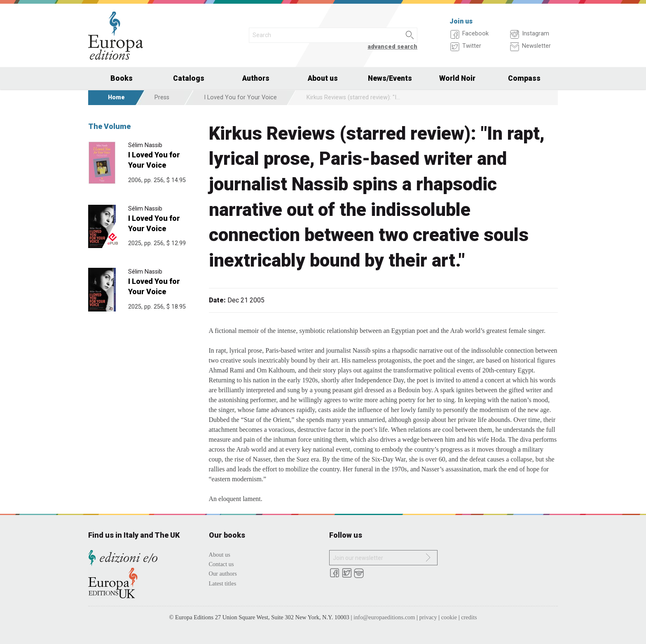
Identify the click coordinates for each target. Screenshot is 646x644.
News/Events (390, 78)
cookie (449, 617)
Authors (256, 78)
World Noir (457, 78)
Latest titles (223, 583)
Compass (524, 78)
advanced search (392, 47)
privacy (428, 617)
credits (469, 617)
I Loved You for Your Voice (240, 97)
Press (162, 97)
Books (122, 78)
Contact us (221, 564)
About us (323, 78)
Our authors (223, 574)
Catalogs (189, 78)
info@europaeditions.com (384, 617)
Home (116, 97)
